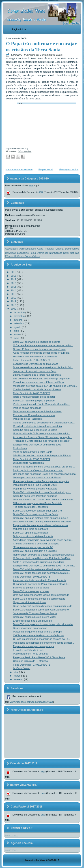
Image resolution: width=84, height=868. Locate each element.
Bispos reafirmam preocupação (30, 628)
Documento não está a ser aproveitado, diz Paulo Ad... (43, 367)
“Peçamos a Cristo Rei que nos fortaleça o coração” (41, 441)
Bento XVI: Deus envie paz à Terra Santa (35, 514)
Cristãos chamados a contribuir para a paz (36, 544)
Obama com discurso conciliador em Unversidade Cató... (44, 423)
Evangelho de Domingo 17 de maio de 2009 (37, 445)
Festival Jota (20, 448)
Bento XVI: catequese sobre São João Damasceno (41, 610)
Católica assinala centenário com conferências (38, 635)
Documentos (72, 249)
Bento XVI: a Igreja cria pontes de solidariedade (39, 599)
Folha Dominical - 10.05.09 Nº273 (31, 577)
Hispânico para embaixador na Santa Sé (35, 356)
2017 (14, 279)
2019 (14, 272)
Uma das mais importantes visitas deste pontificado (41, 595)
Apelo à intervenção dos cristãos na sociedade (38, 562)
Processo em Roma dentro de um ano (34, 415)
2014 (14, 290)
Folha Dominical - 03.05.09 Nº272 (31, 665)
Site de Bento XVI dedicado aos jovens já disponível (41, 379)
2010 (14, 305)
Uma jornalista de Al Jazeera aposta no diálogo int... (41, 433)
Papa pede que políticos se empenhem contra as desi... (43, 643)
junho (17, 334)
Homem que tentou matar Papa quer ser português (41, 481)
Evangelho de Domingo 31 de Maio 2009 (35, 364)
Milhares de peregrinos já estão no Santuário (38, 503)
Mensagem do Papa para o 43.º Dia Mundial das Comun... (45, 386)
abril (16, 672)
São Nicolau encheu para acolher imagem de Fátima (42, 455)
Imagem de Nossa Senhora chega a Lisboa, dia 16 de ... (44, 467)
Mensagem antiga (69, 169)
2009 (14, 309)
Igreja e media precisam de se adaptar (34, 397)
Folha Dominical (39, 253)
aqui (31, 185)
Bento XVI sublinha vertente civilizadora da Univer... (41, 569)
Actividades (12, 249)
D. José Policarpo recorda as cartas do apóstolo (39, 349)
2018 (14, 276)
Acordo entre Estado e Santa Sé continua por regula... (43, 437)
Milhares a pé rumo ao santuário (31, 529)
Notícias (75, 253)
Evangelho (23, 253)
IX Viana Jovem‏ (22, 668)
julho (17, 331)
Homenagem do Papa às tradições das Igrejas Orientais (44, 555)
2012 (14, 298)
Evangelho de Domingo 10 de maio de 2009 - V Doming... (45, 566)
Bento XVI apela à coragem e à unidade (35, 551)
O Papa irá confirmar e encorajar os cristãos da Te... (41, 639)
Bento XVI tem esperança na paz (31, 591)
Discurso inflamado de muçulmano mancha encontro (42, 522)
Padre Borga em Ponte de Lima (30, 654)
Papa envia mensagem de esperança (33, 646)
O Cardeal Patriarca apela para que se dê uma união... (43, 345)
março (17, 676)
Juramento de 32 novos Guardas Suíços (35, 613)
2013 (14, 294)
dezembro (19, 312)
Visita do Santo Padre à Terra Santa (33, 452)
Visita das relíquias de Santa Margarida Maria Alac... (42, 404)
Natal (67, 253)
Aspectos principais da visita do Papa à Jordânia (40, 580)
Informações (25, 151)
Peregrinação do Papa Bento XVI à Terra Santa (39, 657)
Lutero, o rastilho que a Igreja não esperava (37, 375)
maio (17, 338)
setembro (19, 323)
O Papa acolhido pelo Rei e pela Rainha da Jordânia (42, 558)
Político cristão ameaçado (27, 408)
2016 (14, 283)
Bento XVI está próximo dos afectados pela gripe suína (43, 624)
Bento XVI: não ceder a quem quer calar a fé (37, 511)
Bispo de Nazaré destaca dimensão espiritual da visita (43, 606)
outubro (18, 320)
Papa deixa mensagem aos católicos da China (38, 382)
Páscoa (10, 256)
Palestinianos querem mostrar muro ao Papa (37, 632)
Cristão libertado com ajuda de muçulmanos (37, 389)
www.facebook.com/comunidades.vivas (31, 702)
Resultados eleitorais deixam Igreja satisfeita (37, 426)
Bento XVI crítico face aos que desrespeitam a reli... (41, 573)
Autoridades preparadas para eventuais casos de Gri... (43, 540)
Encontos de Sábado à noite (28, 650)
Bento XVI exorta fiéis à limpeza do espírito (37, 342)
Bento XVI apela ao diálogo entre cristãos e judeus (41, 518)
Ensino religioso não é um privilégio (32, 621)
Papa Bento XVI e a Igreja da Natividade (35, 489)
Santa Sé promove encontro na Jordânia (35, 430)
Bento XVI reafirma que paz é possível (34, 401)
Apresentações (28, 249)
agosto (18, 327)
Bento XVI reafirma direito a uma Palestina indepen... (42, 492)
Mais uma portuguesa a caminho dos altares (37, 411)
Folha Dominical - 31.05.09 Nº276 (31, 360)
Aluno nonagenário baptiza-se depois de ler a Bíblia (41, 353)
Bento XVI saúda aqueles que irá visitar (35, 617)
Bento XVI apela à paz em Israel (31, 533)
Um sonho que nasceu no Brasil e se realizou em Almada (44, 474)
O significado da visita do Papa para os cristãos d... (41, 584)
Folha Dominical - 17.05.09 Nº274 (31, 459)
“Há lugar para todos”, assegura (30, 507)
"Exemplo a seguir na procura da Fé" (33, 547)
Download (11, 253)
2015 (14, 287)
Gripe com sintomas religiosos (29, 602)
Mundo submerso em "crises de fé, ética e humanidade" (44, 499)
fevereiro (19, 679)
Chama (60, 249)
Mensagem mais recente (19, 169)
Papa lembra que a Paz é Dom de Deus (35, 485)
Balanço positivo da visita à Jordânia (33, 536)
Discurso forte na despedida (28, 463)
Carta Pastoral (46, 249)
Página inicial (19, 29)
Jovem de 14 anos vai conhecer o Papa (35, 371)
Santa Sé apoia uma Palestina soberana (35, 496)
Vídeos (36, 256)
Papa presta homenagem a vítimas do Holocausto (40, 525)
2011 (14, 301)
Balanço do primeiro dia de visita (31, 588)
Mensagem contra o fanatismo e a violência (37, 477)
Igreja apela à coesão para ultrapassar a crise (38, 470)
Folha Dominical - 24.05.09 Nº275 (31, 393)
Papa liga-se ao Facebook (27, 419)
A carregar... (12, 835)
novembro (19, 316)
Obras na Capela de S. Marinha (30, 661)
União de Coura (23, 256)
